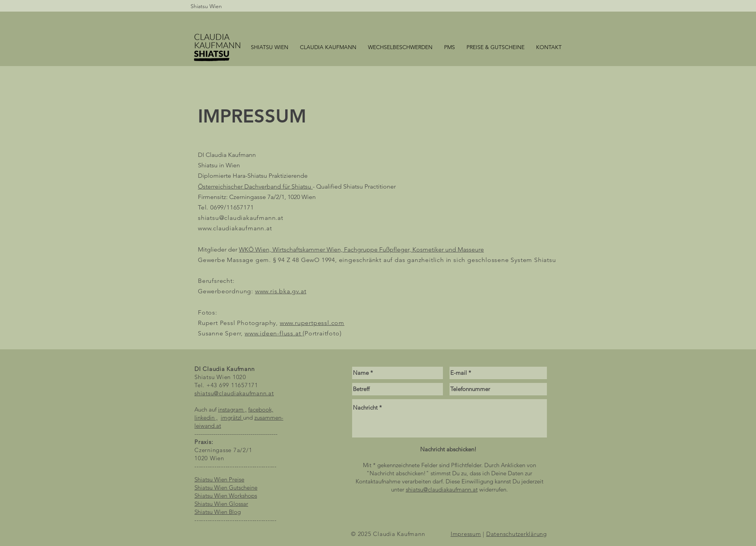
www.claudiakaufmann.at (235, 228)
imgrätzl (232, 418)
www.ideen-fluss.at (273, 333)
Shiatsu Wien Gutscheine (226, 487)
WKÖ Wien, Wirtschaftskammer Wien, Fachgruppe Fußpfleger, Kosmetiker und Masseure (361, 249)
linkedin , (206, 418)
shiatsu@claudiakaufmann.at (241, 218)
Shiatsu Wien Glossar (221, 504)
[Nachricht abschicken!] (448, 449)
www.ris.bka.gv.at (281, 291)
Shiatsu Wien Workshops (226, 496)
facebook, (261, 409)
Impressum (466, 534)
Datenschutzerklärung (517, 534)
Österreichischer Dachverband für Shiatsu (255, 186)
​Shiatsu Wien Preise (219, 479)
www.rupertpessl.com (312, 323)
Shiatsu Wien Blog (218, 512)
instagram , (232, 409)
